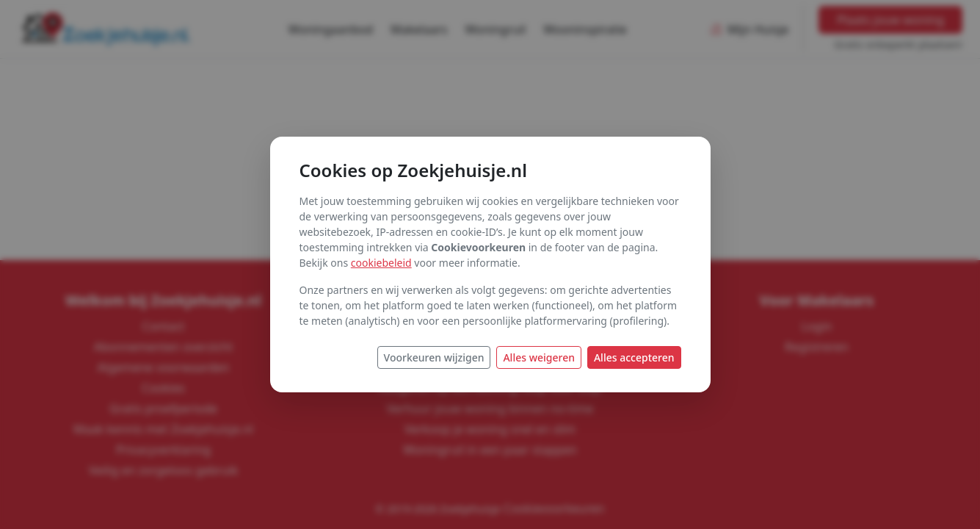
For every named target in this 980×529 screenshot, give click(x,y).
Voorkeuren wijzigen (434, 357)
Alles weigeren (539, 357)
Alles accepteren (634, 357)
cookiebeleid (381, 263)
